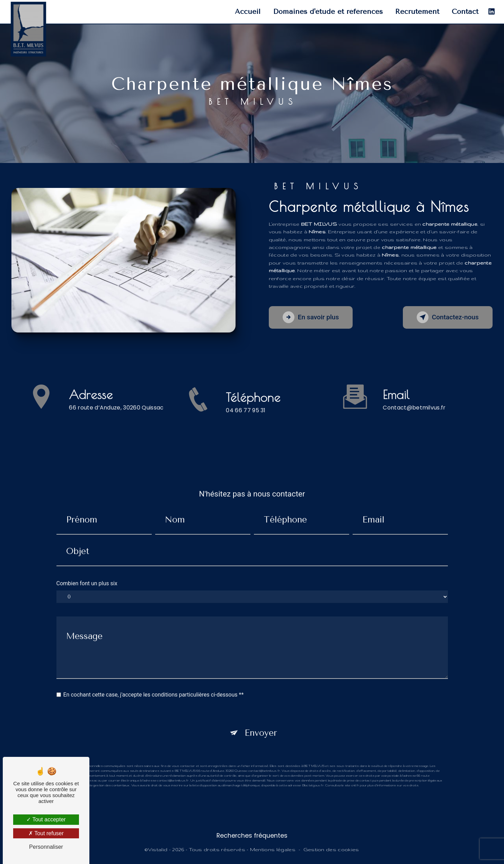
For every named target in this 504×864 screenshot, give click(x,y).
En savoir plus (311, 317)
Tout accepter (46, 819)
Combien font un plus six (87, 573)
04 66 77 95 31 (246, 420)
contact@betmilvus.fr (414, 398)
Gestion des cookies (331, 849)
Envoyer (261, 723)
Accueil (248, 12)
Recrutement (417, 12)
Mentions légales (273, 849)
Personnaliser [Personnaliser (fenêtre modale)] (46, 847)
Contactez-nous (447, 317)
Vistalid (158, 849)
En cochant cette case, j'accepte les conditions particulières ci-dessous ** (154, 685)
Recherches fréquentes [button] (252, 836)
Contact (465, 12)
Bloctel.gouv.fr (313, 775)
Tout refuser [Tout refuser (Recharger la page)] (46, 833)
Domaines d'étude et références (328, 12)
